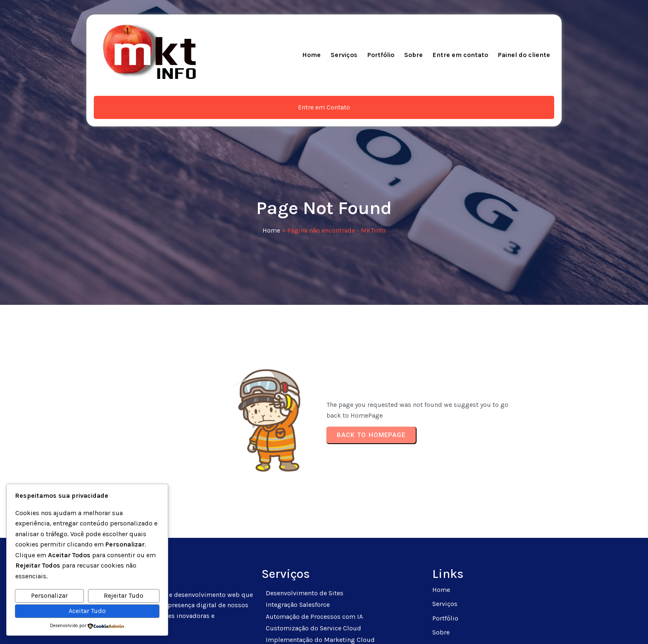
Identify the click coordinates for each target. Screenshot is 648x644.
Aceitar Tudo (87, 611)
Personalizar (49, 595)
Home (271, 166)
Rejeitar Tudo (124, 595)
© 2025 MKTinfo (324, 628)
